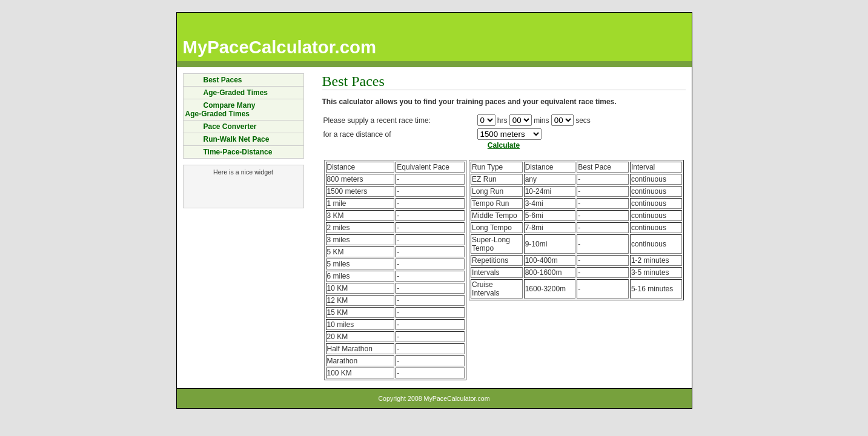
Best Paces (223, 80)
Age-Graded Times (236, 93)
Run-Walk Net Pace (237, 139)
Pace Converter (230, 127)
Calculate (504, 145)
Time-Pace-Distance (238, 152)
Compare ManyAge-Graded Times (220, 110)
